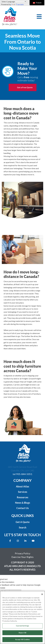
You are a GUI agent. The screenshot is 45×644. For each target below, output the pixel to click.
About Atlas (22, 486)
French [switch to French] (37, 3)
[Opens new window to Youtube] (34, 541)
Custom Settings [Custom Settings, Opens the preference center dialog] (22, 626)
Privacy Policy (23, 553)
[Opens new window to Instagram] (18, 541)
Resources (22, 497)
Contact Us (22, 508)
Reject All (22, 633)
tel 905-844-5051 (22, 474)
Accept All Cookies (22, 639)
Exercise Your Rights (22, 557)
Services (23, 492)
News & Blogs (23, 503)
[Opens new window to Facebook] (11, 541)
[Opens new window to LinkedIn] (26, 541)
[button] (39, 17)
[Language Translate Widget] (14, 1)
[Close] (42, 594)
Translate (18, 4)
